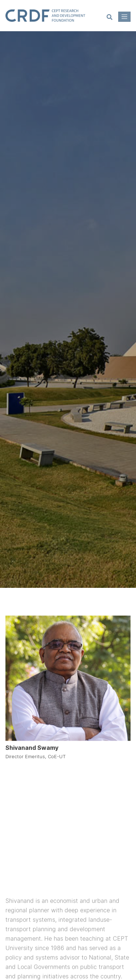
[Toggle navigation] (124, 17)
